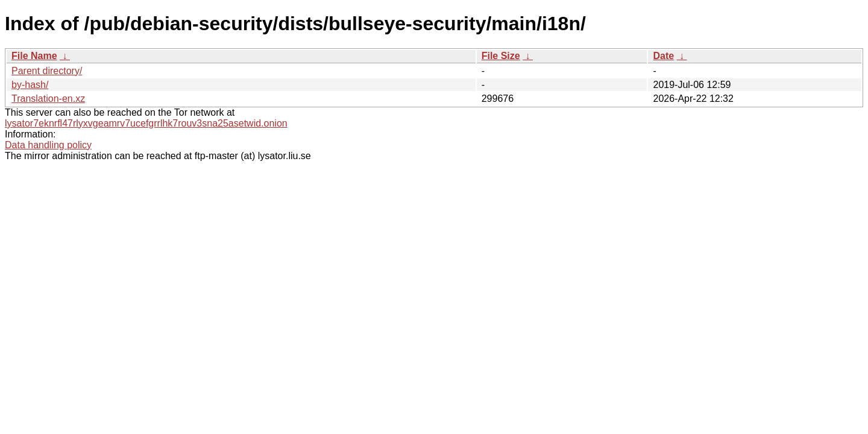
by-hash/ (30, 85)
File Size (501, 56)
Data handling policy (48, 145)
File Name (34, 56)
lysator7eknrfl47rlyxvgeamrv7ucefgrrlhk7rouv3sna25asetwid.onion (146, 123)
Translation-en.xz (48, 99)
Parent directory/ (47, 71)
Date (663, 56)
